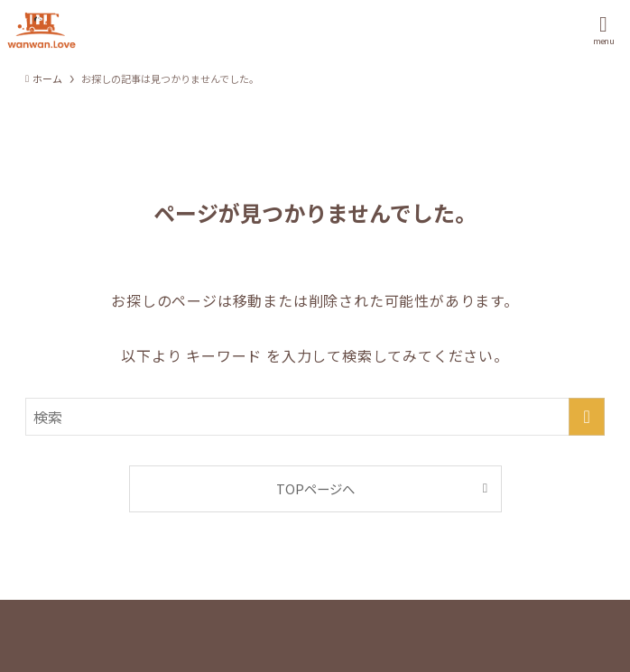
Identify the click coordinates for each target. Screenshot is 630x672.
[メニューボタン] (603, 30)
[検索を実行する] (587, 417)
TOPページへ (315, 488)
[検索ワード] (315, 417)
